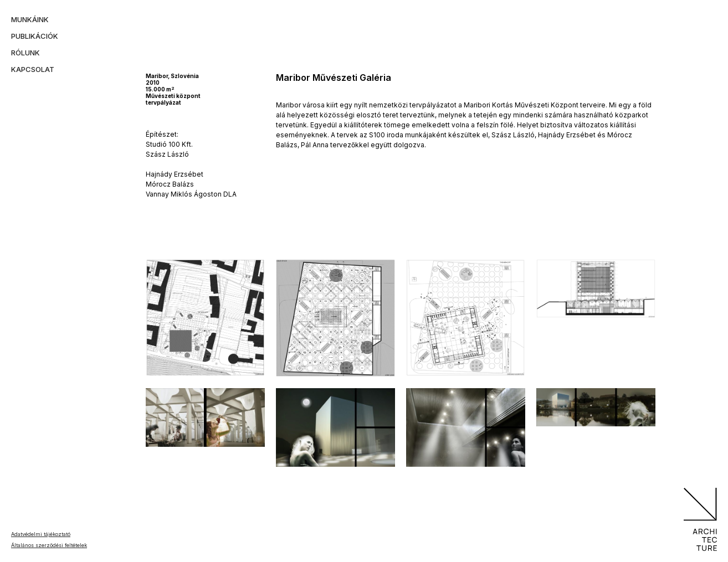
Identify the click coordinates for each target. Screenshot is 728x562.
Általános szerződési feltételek (49, 545)
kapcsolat (33, 69)
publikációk (35, 36)
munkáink (30, 19)
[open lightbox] (205, 318)
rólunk (25, 53)
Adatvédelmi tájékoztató (41, 534)
